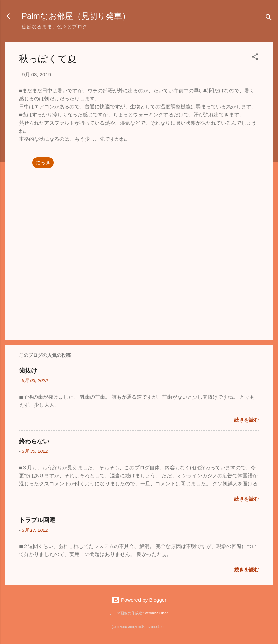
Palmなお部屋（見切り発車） (76, 16)
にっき (43, 162)
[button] (255, 58)
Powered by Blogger (139, 600)
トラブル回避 (37, 520)
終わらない (34, 441)
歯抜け (28, 371)
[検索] (269, 18)
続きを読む (246, 420)
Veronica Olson (157, 613)
